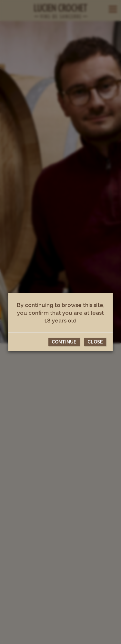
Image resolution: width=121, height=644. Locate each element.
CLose (95, 342)
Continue (64, 342)
